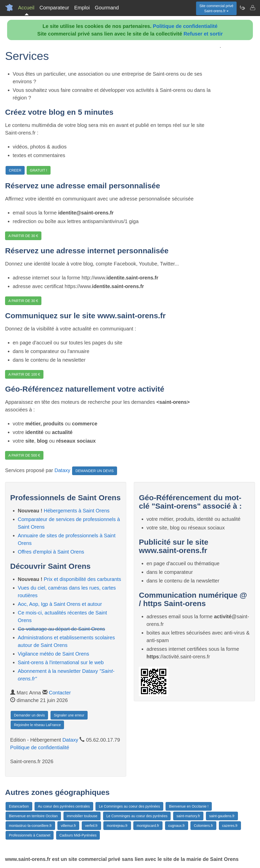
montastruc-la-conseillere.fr (30, 826)
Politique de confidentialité (185, 26)
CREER (15, 170)
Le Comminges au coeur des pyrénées (129, 806)
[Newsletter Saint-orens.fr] (242, 8)
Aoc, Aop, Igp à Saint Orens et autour (60, 604)
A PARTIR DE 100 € (24, 374)
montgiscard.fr (148, 826)
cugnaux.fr (177, 826)
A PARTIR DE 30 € (23, 236)
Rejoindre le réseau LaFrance (37, 725)
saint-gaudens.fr (222, 816)
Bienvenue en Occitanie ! (189, 806)
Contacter (60, 693)
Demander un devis (29, 715)
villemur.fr (68, 826)
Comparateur (54, 8)
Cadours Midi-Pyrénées (78, 835)
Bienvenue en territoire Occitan (33, 816)
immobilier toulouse (82, 816)
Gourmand (107, 8)
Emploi (82, 8)
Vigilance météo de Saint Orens (53, 654)
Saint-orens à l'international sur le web (61, 662)
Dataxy (62, 471)
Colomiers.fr (203, 826)
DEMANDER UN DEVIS (94, 471)
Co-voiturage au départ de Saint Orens (61, 629)
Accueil (26, 8)
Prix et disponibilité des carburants (82, 579)
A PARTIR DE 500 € (24, 455)
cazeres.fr (230, 826)
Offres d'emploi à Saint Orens (51, 552)
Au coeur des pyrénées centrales (64, 806)
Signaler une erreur (69, 715)
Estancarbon (19, 806)
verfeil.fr (91, 826)
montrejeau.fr (117, 826)
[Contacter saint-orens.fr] (252, 8)
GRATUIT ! (39, 170)
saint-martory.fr (188, 816)
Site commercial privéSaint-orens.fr (216, 8)
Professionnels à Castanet (30, 835)
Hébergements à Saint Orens (77, 511)
